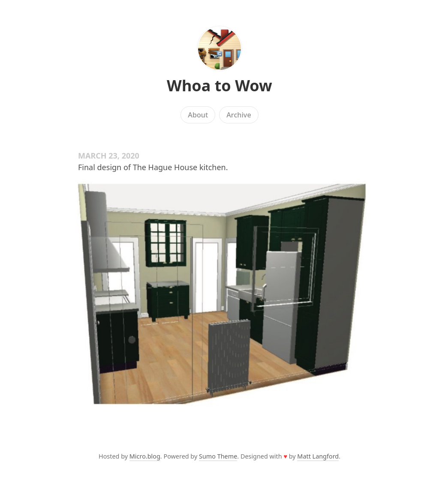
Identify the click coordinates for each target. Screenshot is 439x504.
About (198, 115)
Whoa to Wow (219, 85)
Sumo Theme (218, 456)
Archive (239, 115)
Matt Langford (318, 456)
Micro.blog (145, 456)
